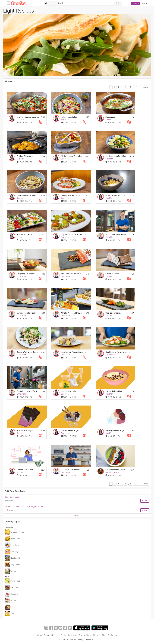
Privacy (82, 635)
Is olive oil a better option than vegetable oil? (24, 506)
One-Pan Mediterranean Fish (28, 117)
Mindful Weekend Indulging (72, 313)
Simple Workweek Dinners (28, 352)
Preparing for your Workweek (28, 391)
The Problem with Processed (72, 274)
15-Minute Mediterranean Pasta (28, 195)
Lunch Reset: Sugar (25, 470)
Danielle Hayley (112, 472)
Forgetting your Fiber (26, 274)
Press (46, 635)
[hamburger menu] (8, 3)
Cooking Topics (12, 522)
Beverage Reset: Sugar (115, 431)
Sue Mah (20, 120)
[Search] (85, 3)
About (40, 635)
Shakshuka (110, 117)
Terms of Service (94, 635)
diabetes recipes (12, 497)
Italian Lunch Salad (69, 117)
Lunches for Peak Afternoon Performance (72, 352)
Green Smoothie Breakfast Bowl (116, 470)
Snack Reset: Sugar (25, 431)
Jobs (52, 635)
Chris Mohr (110, 237)
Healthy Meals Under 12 (71, 470)
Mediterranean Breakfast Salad (116, 156)
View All (77, 515)
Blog (104, 635)
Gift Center (112, 635)
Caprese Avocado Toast (71, 235)
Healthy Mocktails (68, 391)
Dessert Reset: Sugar (70, 431)
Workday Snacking (113, 313)
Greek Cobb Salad (25, 235)
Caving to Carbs (112, 274)
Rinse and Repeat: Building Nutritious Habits (116, 235)
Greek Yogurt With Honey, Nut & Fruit (116, 195)
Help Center (61, 635)
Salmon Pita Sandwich (70, 195)
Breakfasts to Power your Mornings (116, 352)
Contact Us (73, 635)
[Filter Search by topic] (50, 3)
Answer (145, 501)
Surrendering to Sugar (26, 313)
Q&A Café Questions (15, 491)
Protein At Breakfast (114, 391)
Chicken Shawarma (25, 156)
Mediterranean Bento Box (72, 156)
